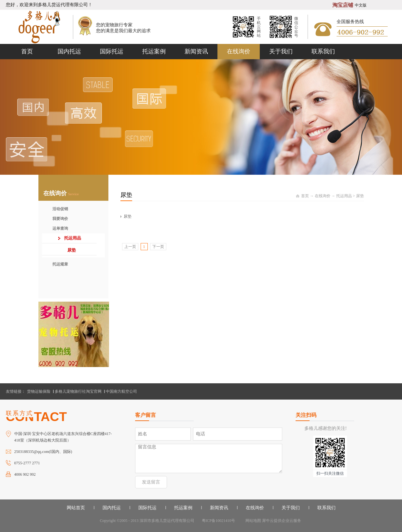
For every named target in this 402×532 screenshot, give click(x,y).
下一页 (158, 247)
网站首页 (76, 508)
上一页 (130, 247)
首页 (27, 51)
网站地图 (252, 521)
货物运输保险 (39, 391)
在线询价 (323, 196)
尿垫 (360, 196)
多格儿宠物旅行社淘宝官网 (78, 391)
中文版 (361, 5)
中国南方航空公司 (121, 391)
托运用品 (344, 196)
